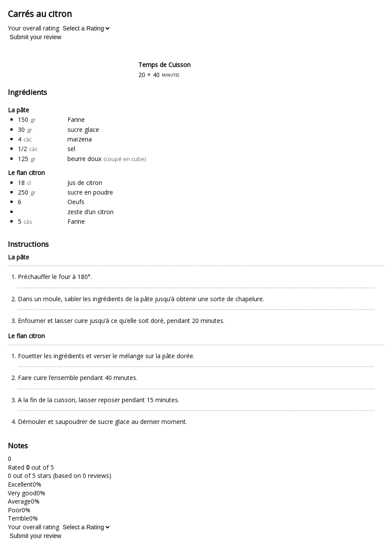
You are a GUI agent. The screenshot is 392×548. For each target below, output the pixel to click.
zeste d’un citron (90, 212)
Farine (76, 119)
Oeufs (76, 202)
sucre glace (83, 129)
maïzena (80, 139)
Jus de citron (85, 183)
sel (71, 149)
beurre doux (84, 159)
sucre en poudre (90, 192)
